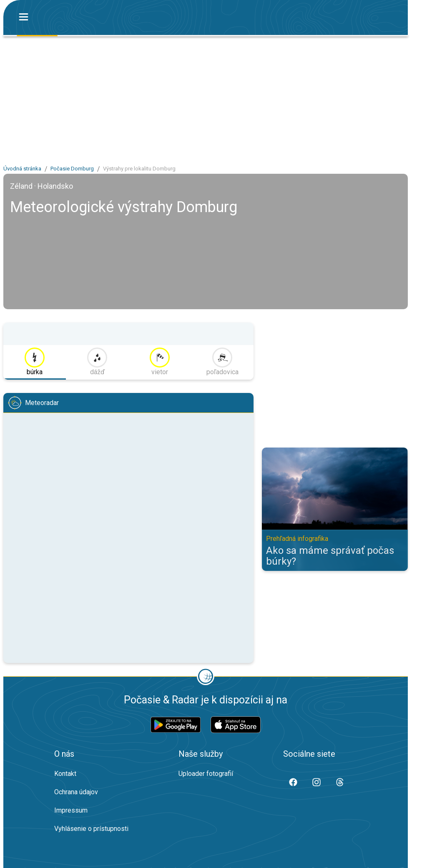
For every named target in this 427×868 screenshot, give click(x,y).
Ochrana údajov (76, 792)
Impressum (71, 810)
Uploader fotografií (206, 774)
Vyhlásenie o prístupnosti (91, 829)
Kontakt (65, 774)
